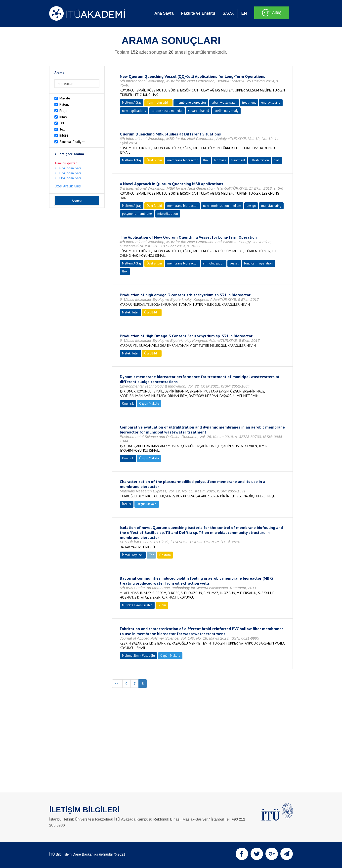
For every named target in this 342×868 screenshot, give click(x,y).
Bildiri (64, 135)
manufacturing (271, 206)
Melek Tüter (130, 312)
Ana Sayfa (164, 13)
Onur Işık (128, 404)
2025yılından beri (68, 173)
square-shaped (199, 111)
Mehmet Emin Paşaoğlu (138, 656)
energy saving (271, 103)
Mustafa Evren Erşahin (137, 605)
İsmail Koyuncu (133, 555)
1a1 (277, 160)
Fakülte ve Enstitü (198, 13)
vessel (234, 263)
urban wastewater (224, 103)
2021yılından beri (68, 178)
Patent (64, 104)
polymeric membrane (137, 214)
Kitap (63, 117)
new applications (134, 111)
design (251, 206)
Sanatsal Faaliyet (72, 142)
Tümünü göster (66, 163)
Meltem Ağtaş (132, 103)
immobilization (214, 263)
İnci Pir (127, 504)
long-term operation (258, 263)
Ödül (63, 123)
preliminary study (226, 111)
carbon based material (167, 111)
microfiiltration (168, 214)
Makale (65, 98)
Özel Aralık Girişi (68, 186)
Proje (63, 111)
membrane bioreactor (191, 103)
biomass (220, 160)
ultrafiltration (260, 160)
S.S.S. (228, 13)
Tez (62, 129)
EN (244, 13)
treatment (249, 103)
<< (117, 684)
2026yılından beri (68, 168)
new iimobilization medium (222, 206)
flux (206, 160)
